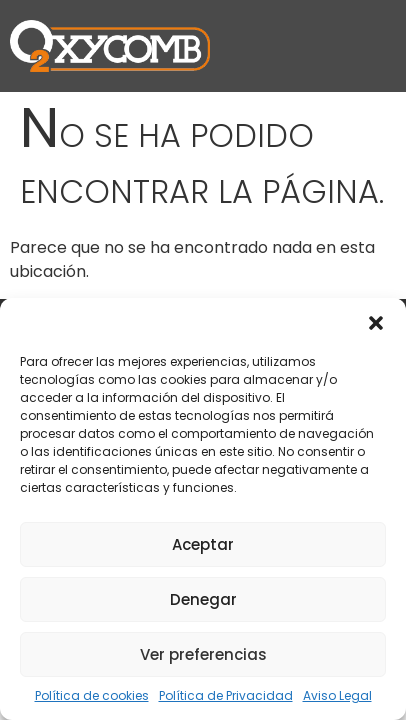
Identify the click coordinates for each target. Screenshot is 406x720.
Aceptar (203, 544)
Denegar (203, 599)
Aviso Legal (337, 695)
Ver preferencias (203, 654)
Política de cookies (92, 695)
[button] (376, 323)
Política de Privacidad (226, 695)
